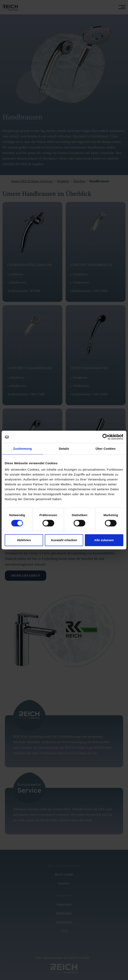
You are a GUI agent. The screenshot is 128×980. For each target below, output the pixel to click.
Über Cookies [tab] (106, 449)
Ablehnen (24, 540)
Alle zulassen (104, 540)
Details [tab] (64, 449)
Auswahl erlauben (64, 540)
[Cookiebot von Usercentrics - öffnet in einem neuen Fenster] (105, 437)
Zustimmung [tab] (22, 449)
